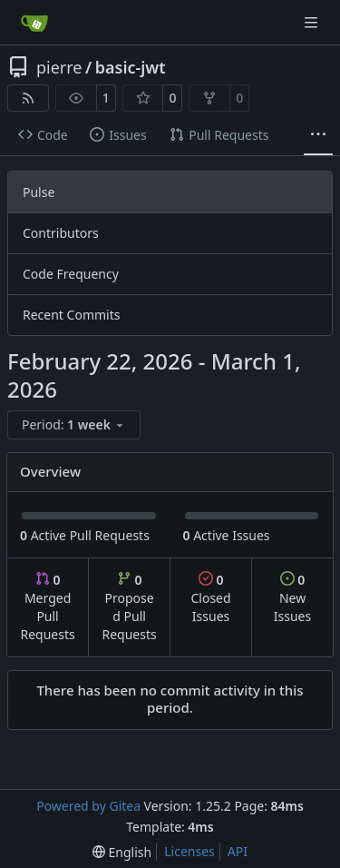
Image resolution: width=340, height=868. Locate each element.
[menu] (74, 425)
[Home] (34, 23)
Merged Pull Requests (47, 607)
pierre (59, 67)
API (238, 851)
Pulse (39, 192)
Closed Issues (210, 598)
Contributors (61, 233)
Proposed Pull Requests (130, 607)
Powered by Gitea (88, 806)
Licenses (189, 851)
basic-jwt (131, 67)
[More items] (318, 135)
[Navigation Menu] (313, 22)
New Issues (292, 598)
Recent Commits (71, 315)
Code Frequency (71, 274)
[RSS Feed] (28, 98)
